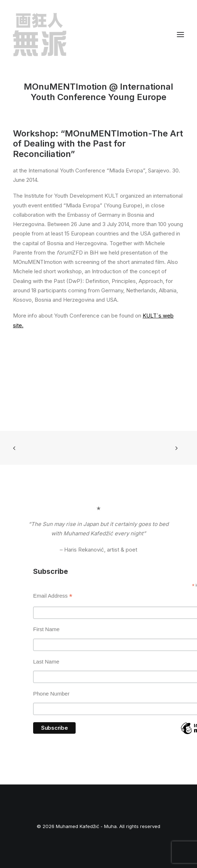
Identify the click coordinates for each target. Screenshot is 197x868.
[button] (180, 35)
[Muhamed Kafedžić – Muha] (40, 35)
